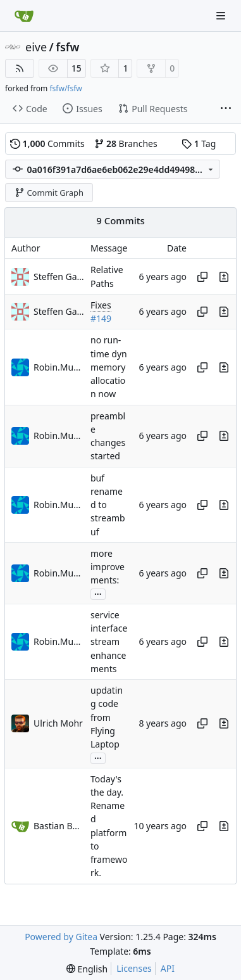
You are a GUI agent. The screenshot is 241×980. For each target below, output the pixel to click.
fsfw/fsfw (65, 88)
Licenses (134, 968)
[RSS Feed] (20, 68)
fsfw (67, 47)
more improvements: (108, 567)
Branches (126, 143)
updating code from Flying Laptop (107, 717)
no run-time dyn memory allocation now (109, 367)
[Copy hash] (202, 277)
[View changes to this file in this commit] (224, 277)
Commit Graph (49, 193)
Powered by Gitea (61, 937)
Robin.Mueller (59, 367)
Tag (199, 143)
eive (36, 47)
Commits (47, 143)
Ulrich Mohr (58, 723)
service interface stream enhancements (109, 642)
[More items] (226, 109)
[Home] (24, 16)
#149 (101, 318)
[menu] (87, 969)
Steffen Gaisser (59, 277)
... (98, 593)
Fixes (101, 305)
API (168, 968)
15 (77, 68)
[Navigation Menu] (222, 16)
